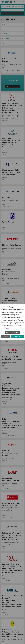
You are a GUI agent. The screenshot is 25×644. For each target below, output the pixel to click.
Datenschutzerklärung (6, 329)
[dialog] (12, 322)
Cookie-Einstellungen (13, 332)
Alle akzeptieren (18, 336)
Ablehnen (6, 336)
